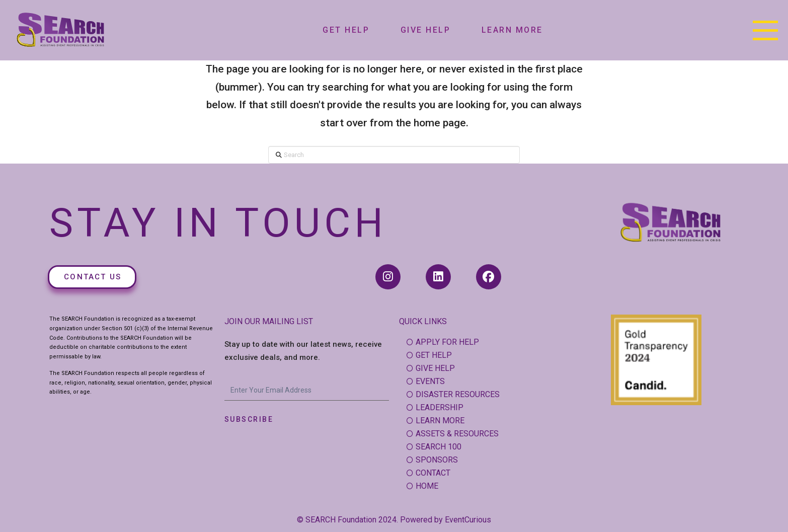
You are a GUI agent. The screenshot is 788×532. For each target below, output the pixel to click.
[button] (765, 30)
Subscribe (249, 419)
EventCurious (468, 520)
